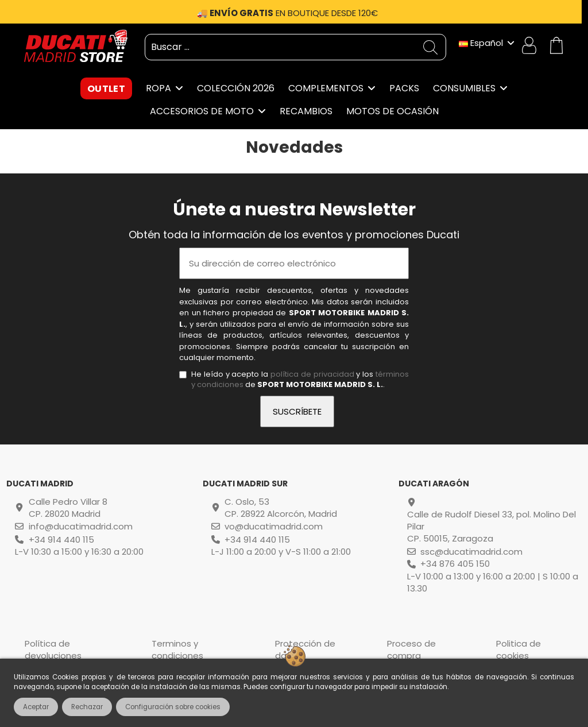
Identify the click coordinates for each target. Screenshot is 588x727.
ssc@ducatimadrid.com (471, 552)
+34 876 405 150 (455, 564)
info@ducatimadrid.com (81, 526)
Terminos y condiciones (177, 649)
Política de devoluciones (53, 649)
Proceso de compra (411, 649)
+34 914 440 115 (61, 540)
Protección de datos (305, 649)
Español (488, 43)
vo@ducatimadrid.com (274, 526)
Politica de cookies (519, 649)
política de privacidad (312, 374)
